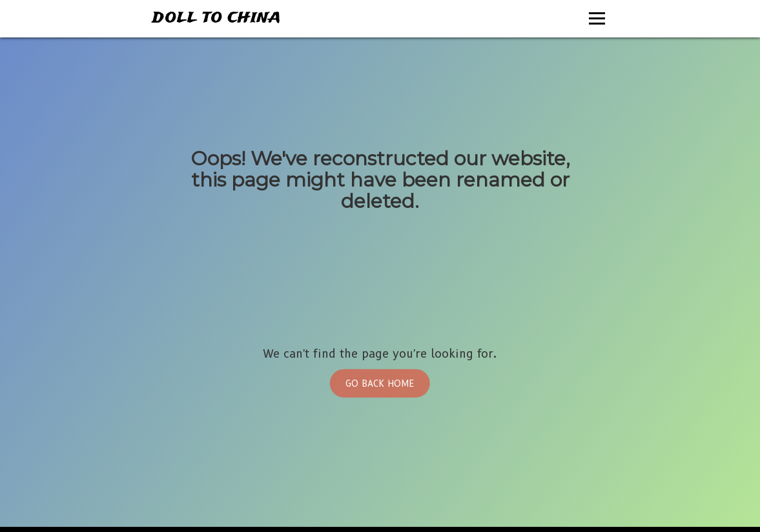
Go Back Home (380, 383)
